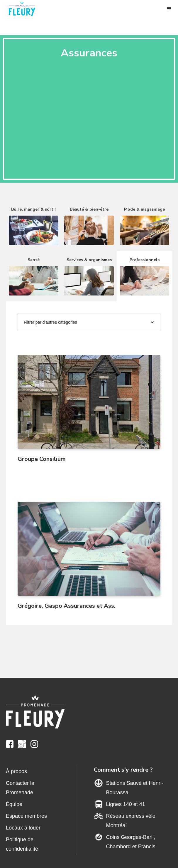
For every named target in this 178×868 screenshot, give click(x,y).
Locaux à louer (23, 828)
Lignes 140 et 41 (126, 804)
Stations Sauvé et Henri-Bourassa (135, 788)
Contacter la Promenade (20, 788)
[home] (25, 9)
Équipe (14, 804)
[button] (169, 9)
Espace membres (26, 816)
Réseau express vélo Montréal (131, 821)
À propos (16, 771)
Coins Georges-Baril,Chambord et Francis (131, 842)
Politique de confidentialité (22, 844)
